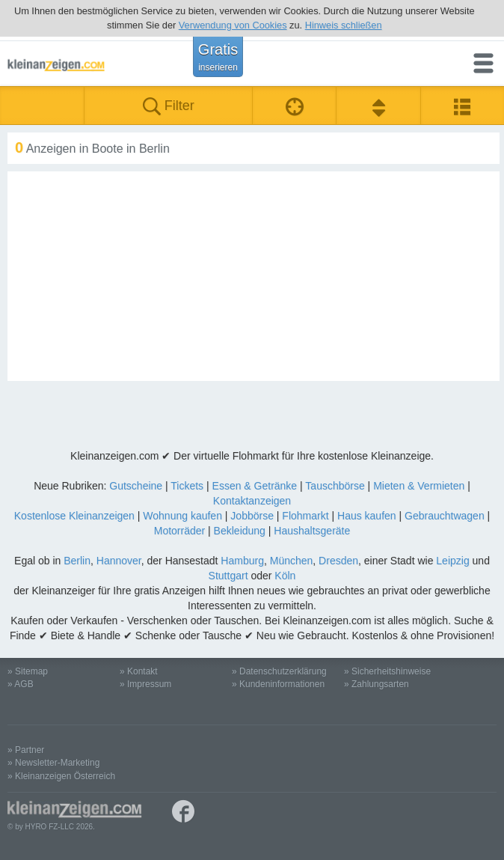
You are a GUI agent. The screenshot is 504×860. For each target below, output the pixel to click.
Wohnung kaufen (182, 516)
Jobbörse (252, 516)
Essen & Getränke (255, 486)
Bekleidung (240, 531)
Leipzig (452, 561)
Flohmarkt (305, 516)
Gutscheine (136, 486)
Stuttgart (228, 576)
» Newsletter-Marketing (53, 763)
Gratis (218, 57)
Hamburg (242, 561)
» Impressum (145, 684)
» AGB (21, 684)
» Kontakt (139, 671)
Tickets (187, 486)
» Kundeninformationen (278, 684)
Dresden (338, 561)
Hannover (119, 561)
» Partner (26, 750)
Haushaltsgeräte (312, 531)
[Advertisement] (253, 276)
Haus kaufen (367, 516)
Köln (285, 576)
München (292, 561)
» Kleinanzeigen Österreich (61, 776)
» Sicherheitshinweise (387, 671)
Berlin (77, 561)
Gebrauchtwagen (445, 516)
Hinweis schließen (344, 25)
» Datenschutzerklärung (279, 671)
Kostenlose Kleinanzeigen (74, 516)
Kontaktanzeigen (252, 501)
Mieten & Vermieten (419, 486)
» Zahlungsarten (377, 684)
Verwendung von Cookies (233, 25)
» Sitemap (28, 671)
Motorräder (179, 531)
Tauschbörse (335, 486)
